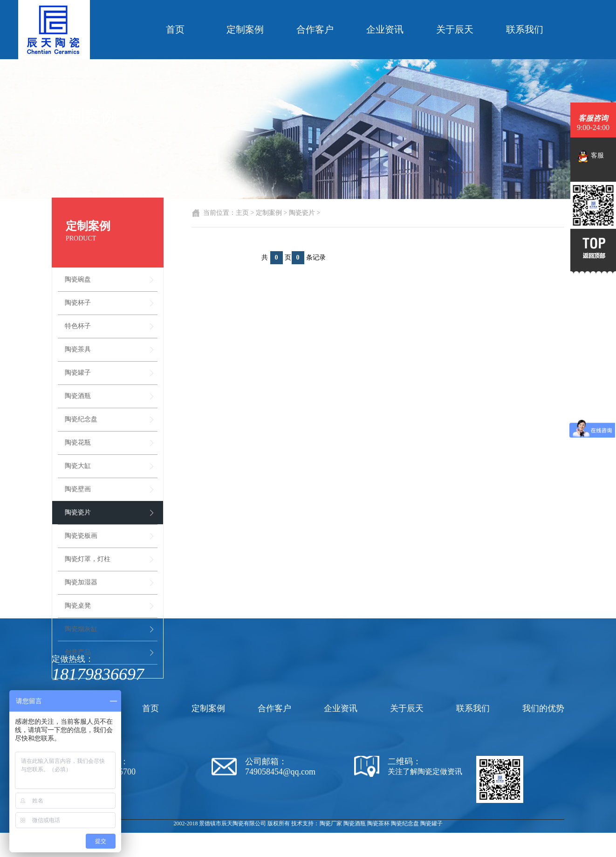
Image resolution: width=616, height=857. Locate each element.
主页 (242, 213)
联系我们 (525, 29)
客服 (591, 156)
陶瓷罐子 (78, 373)
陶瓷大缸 (78, 466)
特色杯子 (78, 326)
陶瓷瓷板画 (81, 536)
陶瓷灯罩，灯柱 (88, 559)
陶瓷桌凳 (78, 606)
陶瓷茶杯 (378, 823)
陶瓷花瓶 (78, 442)
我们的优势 (543, 708)
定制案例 (245, 29)
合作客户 (315, 29)
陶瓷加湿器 (81, 582)
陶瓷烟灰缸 (81, 629)
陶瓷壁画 (78, 489)
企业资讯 (385, 29)
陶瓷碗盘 (78, 279)
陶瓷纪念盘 (81, 419)
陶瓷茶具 (78, 349)
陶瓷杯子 (78, 303)
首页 (175, 29)
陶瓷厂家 (331, 823)
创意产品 (78, 652)
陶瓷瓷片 (78, 512)
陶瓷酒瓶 (78, 396)
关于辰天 (455, 29)
